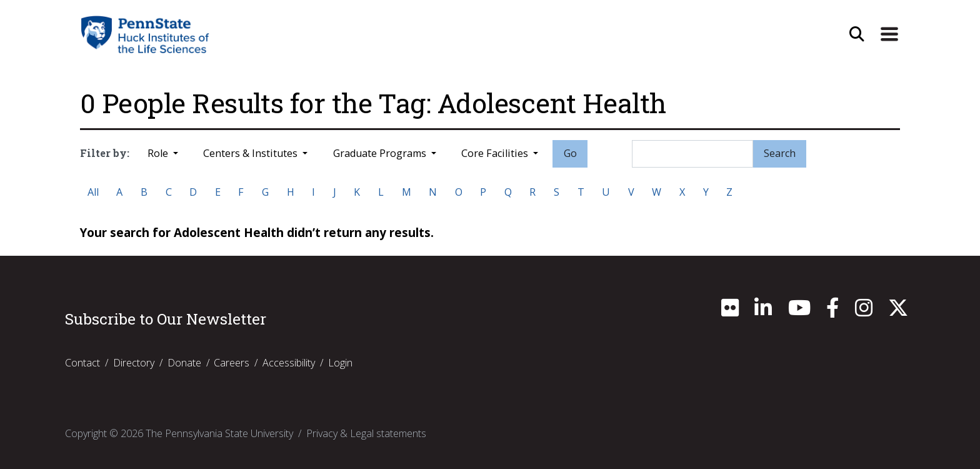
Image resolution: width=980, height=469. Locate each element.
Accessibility (289, 363)
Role (159, 153)
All (93, 192)
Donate (184, 363)
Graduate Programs (381, 153)
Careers (232, 363)
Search (780, 153)
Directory (134, 363)
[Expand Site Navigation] (889, 34)
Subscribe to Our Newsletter (166, 319)
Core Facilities (496, 153)
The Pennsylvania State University (219, 433)
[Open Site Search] (857, 34)
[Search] (692, 154)
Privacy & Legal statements (366, 433)
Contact (82, 363)
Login (340, 363)
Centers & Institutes (252, 153)
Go (570, 153)
